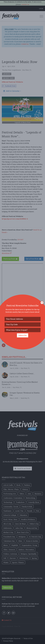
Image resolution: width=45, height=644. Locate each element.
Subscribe (23, 335)
